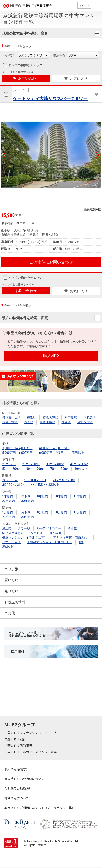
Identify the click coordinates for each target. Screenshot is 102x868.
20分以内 (9, 517)
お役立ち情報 (15, 602)
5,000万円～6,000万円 (17, 453)
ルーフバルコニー (49, 528)
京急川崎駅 (47, 422)
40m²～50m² (79, 464)
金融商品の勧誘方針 (18, 788)
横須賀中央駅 (11, 418)
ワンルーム (10, 480)
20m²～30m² (31, 464)
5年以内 (25, 496)
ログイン (84, 5)
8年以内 (43, 496)
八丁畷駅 (71, 418)
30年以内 (28, 501)
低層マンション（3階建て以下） (25, 538)
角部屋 (72, 528)
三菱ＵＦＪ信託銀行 (19, 746)
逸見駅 (66, 422)
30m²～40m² (55, 464)
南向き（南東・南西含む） (72, 538)
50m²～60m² (11, 469)
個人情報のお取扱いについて (24, 779)
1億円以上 (77, 453)
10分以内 (61, 512)
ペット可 (36, 533)
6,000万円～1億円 (51, 453)
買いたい (11, 580)
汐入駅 (29, 422)
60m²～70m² (35, 469)
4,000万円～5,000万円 (54, 448)
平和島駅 (89, 418)
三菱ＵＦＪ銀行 (15, 739)
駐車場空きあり (13, 533)
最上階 (7, 528)
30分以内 (28, 517)
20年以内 (9, 501)
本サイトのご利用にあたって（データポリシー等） (40, 808)
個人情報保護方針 (17, 769)
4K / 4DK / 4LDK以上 (45, 485)
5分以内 (25, 512)
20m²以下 (9, 464)
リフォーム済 (11, 542)
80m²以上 (81, 469)
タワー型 (24, 528)
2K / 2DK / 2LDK (64, 480)
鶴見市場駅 (10, 422)
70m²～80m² (59, 469)
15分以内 (80, 512)
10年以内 (61, 496)
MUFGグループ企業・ (27, 634)
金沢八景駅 (85, 422)
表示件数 (59, 55)
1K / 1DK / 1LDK (35, 480)
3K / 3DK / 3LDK (13, 485)
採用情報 (18, 651)
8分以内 (43, 512)
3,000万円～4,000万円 (17, 448)
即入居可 (55, 533)
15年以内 (80, 496)
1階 (81, 542)
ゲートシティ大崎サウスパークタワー (50, 98)
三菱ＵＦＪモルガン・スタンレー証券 (31, 752)
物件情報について (17, 798)
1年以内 (8, 496)
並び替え (9, 55)
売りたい (11, 591)
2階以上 (8, 547)
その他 (10, 613)
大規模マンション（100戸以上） (50, 542)
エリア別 (11, 569)
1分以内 (8, 512)
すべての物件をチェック (25, 65)
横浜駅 (32, 418)
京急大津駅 (50, 418)
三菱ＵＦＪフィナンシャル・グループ (31, 733)
